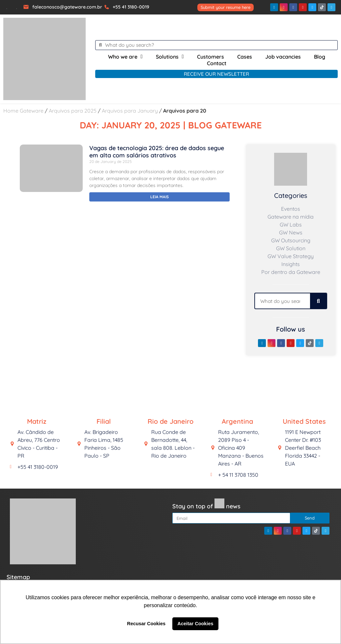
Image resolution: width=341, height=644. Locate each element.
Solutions (170, 57)
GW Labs (291, 225)
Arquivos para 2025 (73, 111)
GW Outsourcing (291, 240)
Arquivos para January (130, 111)
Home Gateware (23, 111)
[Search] (318, 301)
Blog (320, 57)
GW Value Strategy (291, 256)
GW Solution (291, 248)
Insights (291, 264)
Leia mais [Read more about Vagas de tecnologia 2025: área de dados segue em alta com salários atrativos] (159, 197)
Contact (217, 63)
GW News (291, 232)
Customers (211, 57)
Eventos (291, 209)
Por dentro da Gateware (291, 272)
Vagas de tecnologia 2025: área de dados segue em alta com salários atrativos (157, 152)
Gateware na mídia (291, 217)
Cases (245, 57)
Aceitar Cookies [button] (196, 624)
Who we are (125, 57)
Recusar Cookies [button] (146, 624)
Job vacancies (283, 57)
